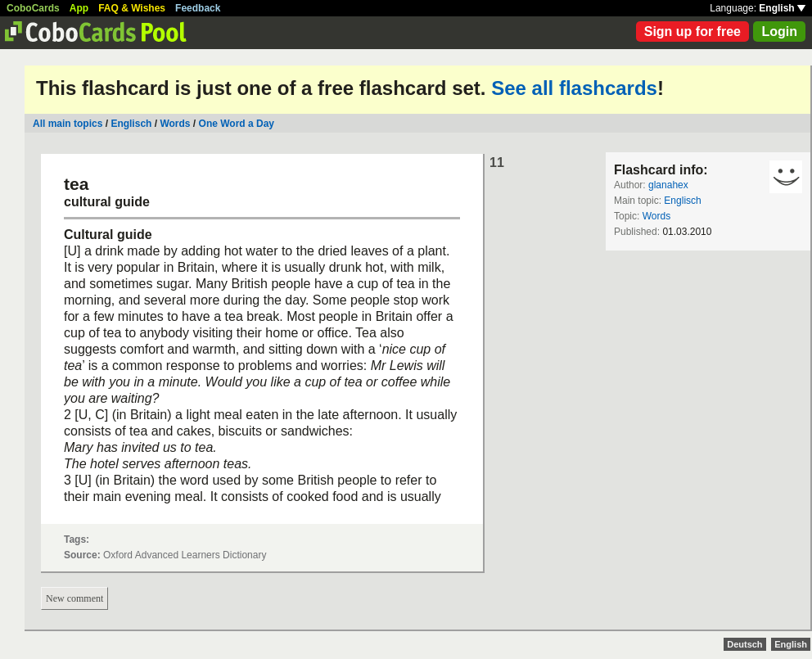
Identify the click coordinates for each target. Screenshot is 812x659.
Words (175, 124)
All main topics (68, 124)
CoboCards (33, 8)
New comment (74, 598)
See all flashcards (574, 88)
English (782, 8)
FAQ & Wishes (132, 8)
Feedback (198, 8)
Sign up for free (692, 32)
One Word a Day (237, 124)
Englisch (131, 124)
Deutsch (744, 644)
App (79, 8)
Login (779, 32)
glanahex (668, 185)
